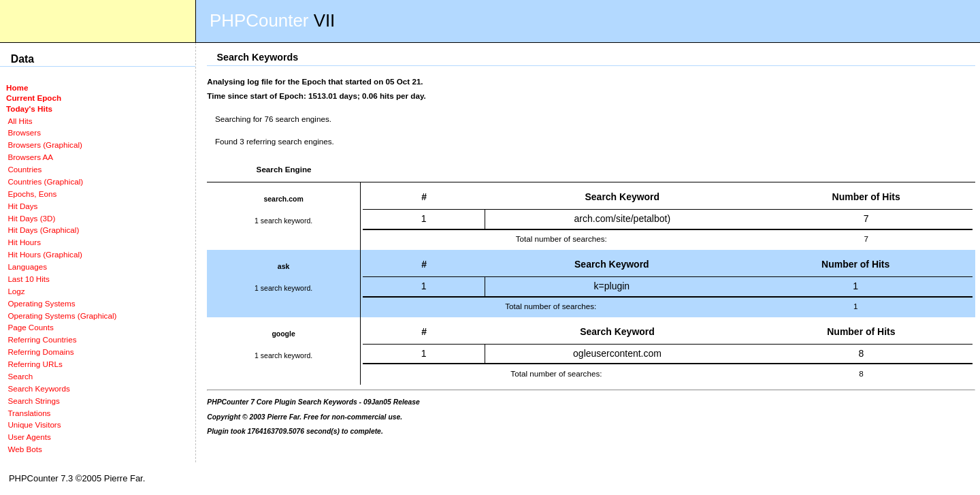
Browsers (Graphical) (45, 145)
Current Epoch (34, 98)
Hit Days (22, 206)
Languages (27, 267)
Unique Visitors (34, 425)
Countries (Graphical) (45, 181)
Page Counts (30, 327)
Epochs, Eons (32, 194)
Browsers (24, 132)
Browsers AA (30, 157)
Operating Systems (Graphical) (62, 316)
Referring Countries (42, 339)
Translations (29, 413)
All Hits (20, 121)
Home (17, 87)
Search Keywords (38, 388)
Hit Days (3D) (31, 218)
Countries (24, 169)
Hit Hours (24, 242)
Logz (16, 291)
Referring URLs (35, 364)
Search (20, 376)
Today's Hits (29, 109)
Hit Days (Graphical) (43, 230)
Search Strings (33, 401)
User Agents (29, 437)
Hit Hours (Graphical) (45, 254)
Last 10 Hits (29, 279)
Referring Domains (40, 352)
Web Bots (24, 449)
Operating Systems (41, 303)
